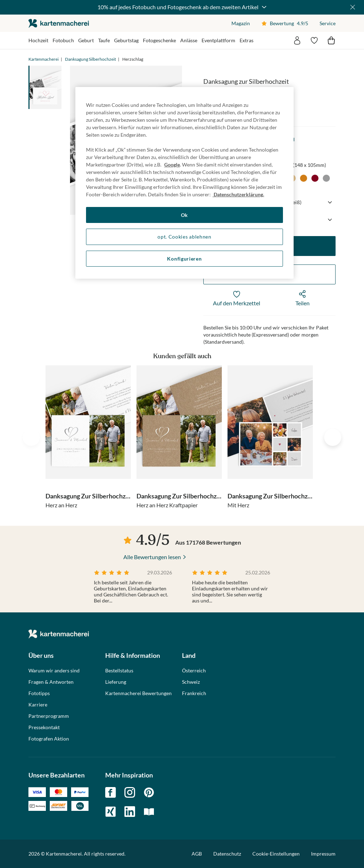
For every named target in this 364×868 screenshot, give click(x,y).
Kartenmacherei (44, 59)
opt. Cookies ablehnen (184, 237)
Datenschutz (227, 854)
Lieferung (116, 682)
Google (172, 165)
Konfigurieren (184, 259)
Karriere (38, 705)
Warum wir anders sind (54, 671)
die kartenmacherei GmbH (59, 23)
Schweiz (191, 682)
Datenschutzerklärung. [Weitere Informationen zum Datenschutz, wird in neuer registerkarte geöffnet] (238, 194)
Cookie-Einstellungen (276, 854)
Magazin (241, 23)
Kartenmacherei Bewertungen (138, 693)
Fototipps (39, 693)
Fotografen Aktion (49, 739)
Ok (184, 215)
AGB (197, 854)
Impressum (323, 854)
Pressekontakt (44, 727)
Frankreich (194, 693)
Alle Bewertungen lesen (152, 557)
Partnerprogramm (49, 716)
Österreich (194, 671)
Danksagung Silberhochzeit (90, 59)
